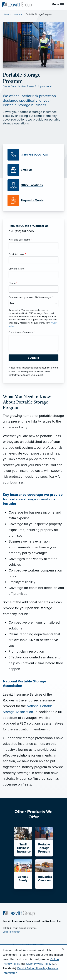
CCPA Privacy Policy (39, 964)
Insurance (17, 14)
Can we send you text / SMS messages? (31, 297)
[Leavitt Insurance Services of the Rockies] (17, 5)
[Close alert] (63, 949)
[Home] (19, 913)
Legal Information (12, 932)
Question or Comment (22, 333)
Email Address (17, 254)
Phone (13, 283)
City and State (17, 269)
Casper (6, 86)
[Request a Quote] (33, 201)
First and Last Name (20, 240)
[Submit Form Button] (33, 358)
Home (6, 14)
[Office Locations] (33, 185)
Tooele (30, 86)
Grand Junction (18, 86)
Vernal (49, 86)
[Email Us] (27, 170)
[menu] (62, 5)
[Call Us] (33, 155)
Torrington (40, 86)
